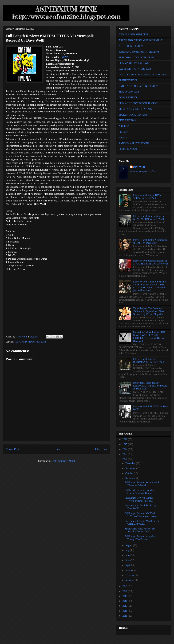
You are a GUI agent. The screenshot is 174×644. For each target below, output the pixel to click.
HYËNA (64, 57)
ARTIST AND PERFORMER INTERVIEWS (141, 40)
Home (57, 449)
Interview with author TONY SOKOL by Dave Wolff (147, 197)
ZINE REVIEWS (127, 120)
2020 (125, 591)
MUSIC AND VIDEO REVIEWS (30, 342)
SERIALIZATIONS (128, 149)
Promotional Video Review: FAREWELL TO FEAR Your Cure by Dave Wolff (150, 386)
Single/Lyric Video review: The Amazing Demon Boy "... (140, 530)
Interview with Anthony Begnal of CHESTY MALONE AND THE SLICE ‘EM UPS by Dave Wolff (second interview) (150, 286)
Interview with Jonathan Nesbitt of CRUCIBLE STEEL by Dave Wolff (151, 262)
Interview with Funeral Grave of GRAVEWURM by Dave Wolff (149, 218)
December (131, 463)
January (129, 580)
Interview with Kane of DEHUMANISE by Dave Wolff (149, 360)
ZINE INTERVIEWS (129, 92)
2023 (125, 454)
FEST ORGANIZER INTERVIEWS (137, 58)
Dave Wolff (139, 167)
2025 (125, 444)
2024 (125, 449)
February (130, 575)
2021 (125, 586)
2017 (125, 606)
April (128, 565)
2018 (125, 601)
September (131, 478)
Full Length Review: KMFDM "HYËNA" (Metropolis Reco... (141, 515)
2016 (125, 611)
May (128, 560)
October (130, 473)
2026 (125, 439)
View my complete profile (143, 172)
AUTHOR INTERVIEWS (131, 46)
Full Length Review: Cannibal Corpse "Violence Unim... (140, 492)
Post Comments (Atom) (63, 461)
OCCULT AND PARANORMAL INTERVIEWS (143, 75)
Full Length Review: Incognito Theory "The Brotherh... (140, 538)
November (131, 468)
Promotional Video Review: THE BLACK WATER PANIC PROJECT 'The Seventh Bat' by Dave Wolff (149, 337)
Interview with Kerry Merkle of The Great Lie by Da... (142, 522)
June (128, 555)
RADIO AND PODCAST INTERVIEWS (139, 86)
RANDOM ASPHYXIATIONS (134, 143)
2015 (125, 616)
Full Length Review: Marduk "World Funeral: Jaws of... (139, 499)
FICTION (123, 132)
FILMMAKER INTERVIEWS (134, 63)
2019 (125, 596)
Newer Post (12, 449)
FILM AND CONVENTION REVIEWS (139, 103)
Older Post (101, 449)
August (129, 545)
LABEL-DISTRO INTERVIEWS (135, 69)
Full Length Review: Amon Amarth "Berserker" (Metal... (142, 484)
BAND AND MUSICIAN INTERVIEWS (139, 52)
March (129, 570)
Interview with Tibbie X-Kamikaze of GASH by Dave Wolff (150, 241)
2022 (125, 459)
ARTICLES (124, 126)
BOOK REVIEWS (128, 97)
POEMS (123, 138)
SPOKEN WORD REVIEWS (133, 115)
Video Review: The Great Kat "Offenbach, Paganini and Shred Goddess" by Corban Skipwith (149, 311)
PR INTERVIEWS (128, 80)
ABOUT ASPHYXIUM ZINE (133, 34)
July (128, 550)
